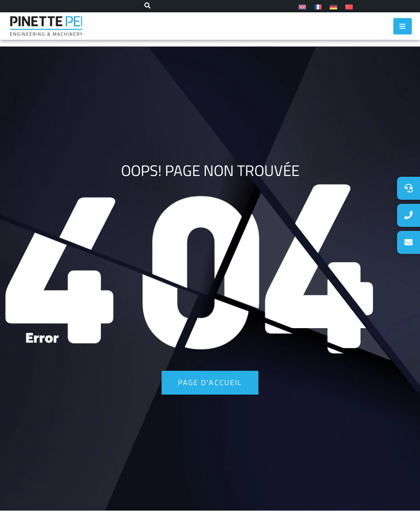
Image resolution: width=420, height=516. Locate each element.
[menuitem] (302, 6)
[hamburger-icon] (403, 26)
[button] (409, 242)
